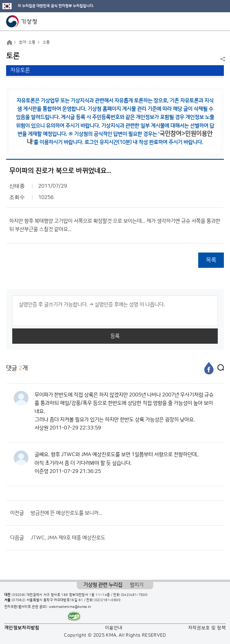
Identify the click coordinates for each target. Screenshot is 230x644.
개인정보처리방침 (22, 628)
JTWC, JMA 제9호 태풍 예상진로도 (68, 538)
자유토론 (20, 70)
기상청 (22, 21)
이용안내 (114, 628)
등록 (115, 336)
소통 (46, 42)
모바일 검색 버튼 (210, 21)
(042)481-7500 (134, 595)
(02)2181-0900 (107, 600)
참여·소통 (27, 42)
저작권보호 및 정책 (207, 628)
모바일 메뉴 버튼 (220, 21)
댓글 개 (17, 368)
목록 (211, 260)
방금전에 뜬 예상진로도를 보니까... (66, 513)
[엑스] (219, 368)
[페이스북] (209, 368)
